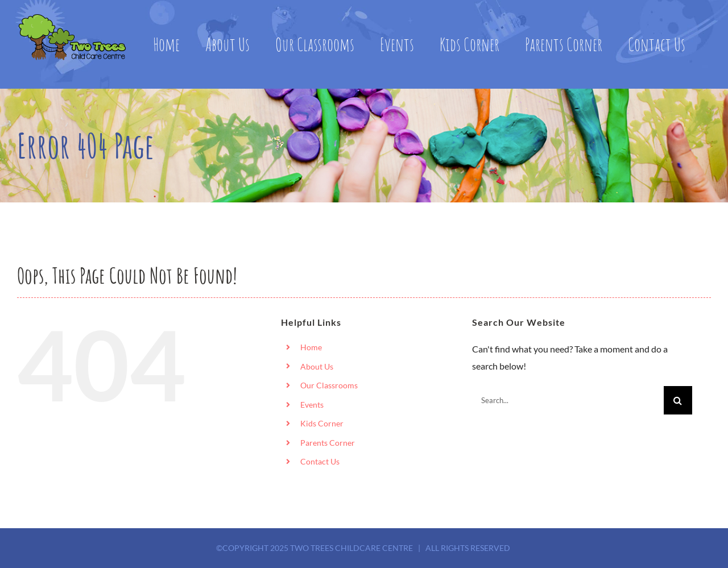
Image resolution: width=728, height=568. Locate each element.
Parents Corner (328, 443)
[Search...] (568, 400)
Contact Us (320, 461)
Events (312, 405)
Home (311, 347)
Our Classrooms (329, 385)
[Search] (678, 400)
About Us (317, 366)
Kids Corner (322, 423)
